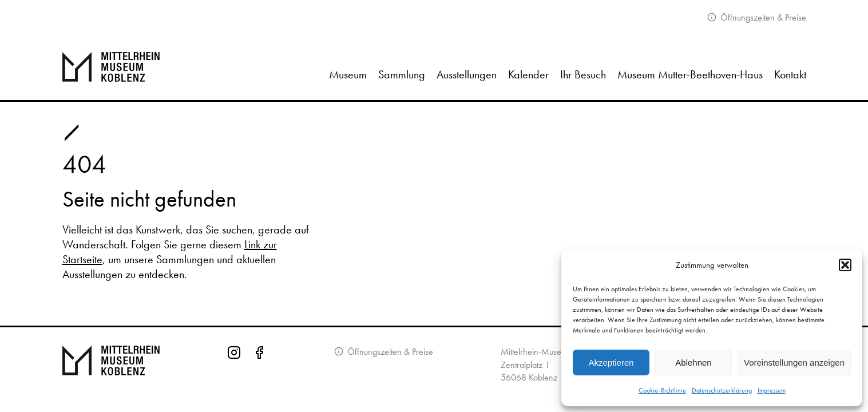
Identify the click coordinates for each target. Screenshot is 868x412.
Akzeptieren (611, 363)
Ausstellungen (467, 74)
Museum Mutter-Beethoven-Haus (690, 74)
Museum (348, 74)
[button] (845, 265)
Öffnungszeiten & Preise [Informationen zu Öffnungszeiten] (389, 352)
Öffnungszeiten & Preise (762, 17)
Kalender (528, 74)
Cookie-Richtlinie (662, 390)
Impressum (772, 390)
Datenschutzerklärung (722, 390)
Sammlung (402, 74)
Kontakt (790, 74)
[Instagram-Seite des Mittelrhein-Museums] (234, 368)
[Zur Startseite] (124, 67)
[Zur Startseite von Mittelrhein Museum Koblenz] (111, 368)
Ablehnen (693, 363)
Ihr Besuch (583, 74)
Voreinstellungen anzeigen (794, 363)
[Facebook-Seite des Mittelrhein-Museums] (259, 368)
